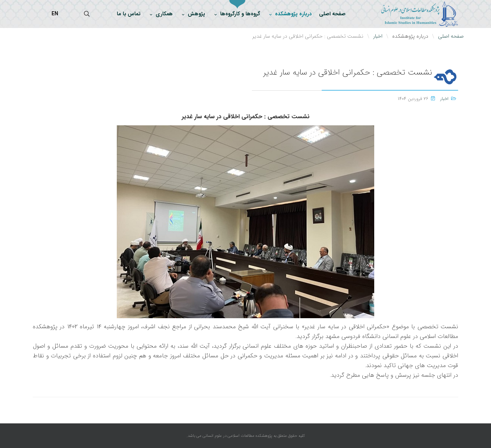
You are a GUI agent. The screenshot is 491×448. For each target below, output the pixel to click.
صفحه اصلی (332, 14)
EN (55, 14)
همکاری (164, 14)
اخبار (444, 99)
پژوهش (196, 14)
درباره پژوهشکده (293, 14)
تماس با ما (129, 14)
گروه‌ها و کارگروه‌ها (240, 14)
